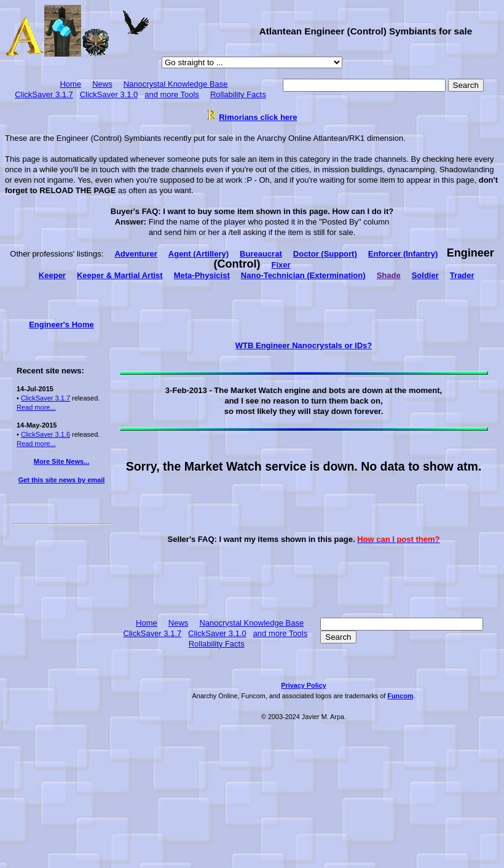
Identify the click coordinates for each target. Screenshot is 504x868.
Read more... (36, 407)
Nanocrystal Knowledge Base (176, 84)
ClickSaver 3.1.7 (44, 94)
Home (70, 84)
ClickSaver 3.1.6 (45, 434)
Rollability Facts (238, 94)
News (102, 84)
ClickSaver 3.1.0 (109, 94)
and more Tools (172, 94)
